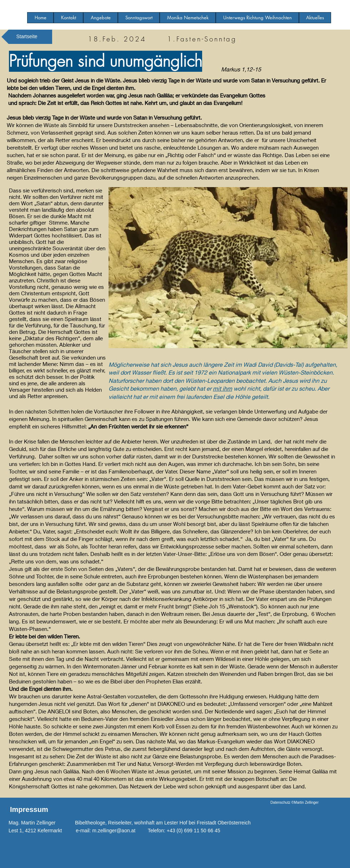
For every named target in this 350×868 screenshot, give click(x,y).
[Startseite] (27, 37)
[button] (101, 18)
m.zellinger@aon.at (114, 831)
